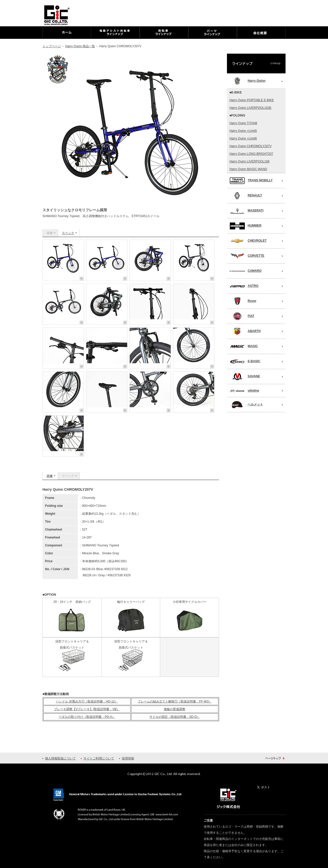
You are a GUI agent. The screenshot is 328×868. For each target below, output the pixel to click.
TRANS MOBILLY (251, 181)
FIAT (242, 316)
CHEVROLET (248, 241)
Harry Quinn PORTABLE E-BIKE (252, 100)
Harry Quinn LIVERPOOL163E (250, 108)
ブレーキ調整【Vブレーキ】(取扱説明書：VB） (87, 709)
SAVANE (245, 377)
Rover (243, 301)
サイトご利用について (99, 758)
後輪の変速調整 (174, 709)
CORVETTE (247, 256)
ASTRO (244, 286)
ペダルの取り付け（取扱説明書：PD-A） (87, 717)
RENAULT (246, 196)
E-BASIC (245, 361)
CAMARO (245, 271)
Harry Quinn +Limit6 (243, 138)
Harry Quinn (247, 81)
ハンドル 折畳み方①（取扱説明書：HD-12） (87, 701)
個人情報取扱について (60, 758)
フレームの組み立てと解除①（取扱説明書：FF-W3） (175, 701)
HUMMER (245, 226)
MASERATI (247, 211)
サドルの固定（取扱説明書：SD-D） (175, 717)
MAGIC (244, 346)
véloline (244, 391)
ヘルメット (246, 405)
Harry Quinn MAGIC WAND (248, 169)
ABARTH (245, 331)
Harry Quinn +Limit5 (243, 131)
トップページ (52, 46)
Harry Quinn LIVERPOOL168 (249, 161)
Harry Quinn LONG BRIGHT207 (251, 154)
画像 (50, 476)
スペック (68, 233)
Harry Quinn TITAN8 (243, 123)
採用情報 (128, 758)
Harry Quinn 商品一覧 (80, 46)
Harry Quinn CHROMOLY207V (251, 146)
